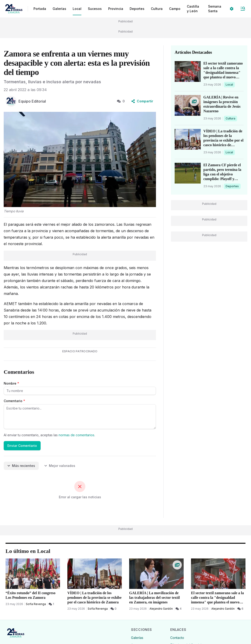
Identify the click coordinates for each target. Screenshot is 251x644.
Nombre (11, 383)
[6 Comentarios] (240, 609)
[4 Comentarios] (179, 609)
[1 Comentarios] (51, 604)
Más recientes (21, 466)
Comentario (14, 401)
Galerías (59, 9)
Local (230, 84)
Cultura (231, 118)
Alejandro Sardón (161, 609)
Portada (40, 9)
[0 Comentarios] (114, 609)
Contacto (177, 638)
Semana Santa (215, 9)
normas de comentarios (76, 435)
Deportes (233, 186)
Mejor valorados (60, 466)
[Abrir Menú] (243, 9)
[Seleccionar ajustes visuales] (232, 9)
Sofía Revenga (36, 604)
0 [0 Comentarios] (121, 101)
